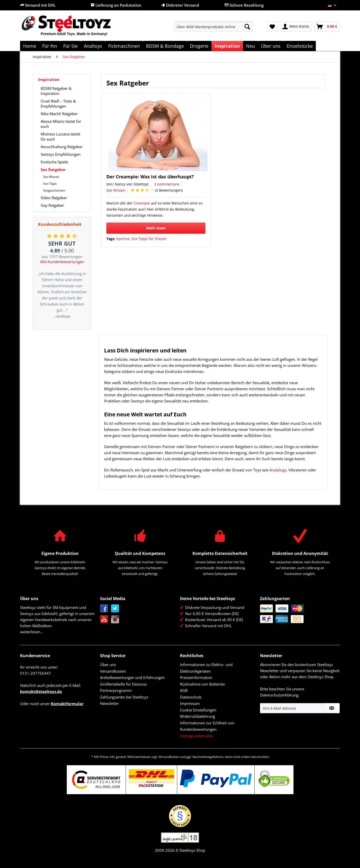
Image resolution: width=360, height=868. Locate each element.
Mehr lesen (156, 228)
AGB (184, 690)
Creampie (142, 203)
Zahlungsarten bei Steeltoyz (124, 697)
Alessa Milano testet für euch (61, 124)
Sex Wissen (51, 177)
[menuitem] (213, 29)
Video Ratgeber (54, 198)
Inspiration (49, 79)
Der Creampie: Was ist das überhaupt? (150, 177)
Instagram (115, 619)
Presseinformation (196, 677)
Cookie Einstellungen (198, 710)
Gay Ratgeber (52, 205)
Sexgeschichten (54, 190)
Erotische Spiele (54, 162)
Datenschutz (191, 697)
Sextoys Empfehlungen (61, 154)
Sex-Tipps (50, 184)
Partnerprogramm (116, 690)
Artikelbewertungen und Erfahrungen (132, 677)
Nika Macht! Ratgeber (59, 114)
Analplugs (278, 470)
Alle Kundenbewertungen (62, 262)
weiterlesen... (32, 632)
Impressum (190, 703)
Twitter (115, 609)
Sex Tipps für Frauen (149, 239)
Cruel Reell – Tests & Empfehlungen (58, 104)
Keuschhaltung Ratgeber (62, 147)
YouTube (104, 619)
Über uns (108, 665)
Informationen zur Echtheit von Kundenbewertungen (207, 726)
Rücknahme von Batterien (203, 684)
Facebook (104, 609)
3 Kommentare (167, 184)
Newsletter (109, 703)
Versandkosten (113, 671)
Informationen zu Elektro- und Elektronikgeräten (206, 668)
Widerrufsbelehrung (198, 716)
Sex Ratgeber (53, 169)
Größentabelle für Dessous (123, 684)
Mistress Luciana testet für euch (60, 137)
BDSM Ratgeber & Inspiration (56, 91)
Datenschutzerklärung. (280, 695)
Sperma (123, 239)
